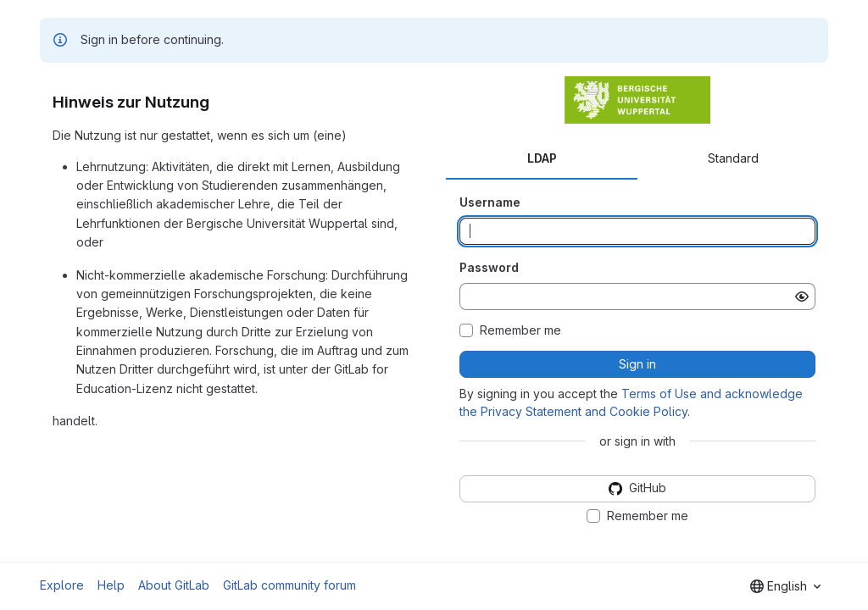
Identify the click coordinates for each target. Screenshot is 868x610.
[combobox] (785, 586)
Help (111, 585)
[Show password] (802, 297)
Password (489, 267)
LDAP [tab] (542, 158)
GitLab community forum (289, 585)
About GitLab (174, 585)
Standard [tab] (733, 158)
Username (490, 202)
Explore (62, 585)
